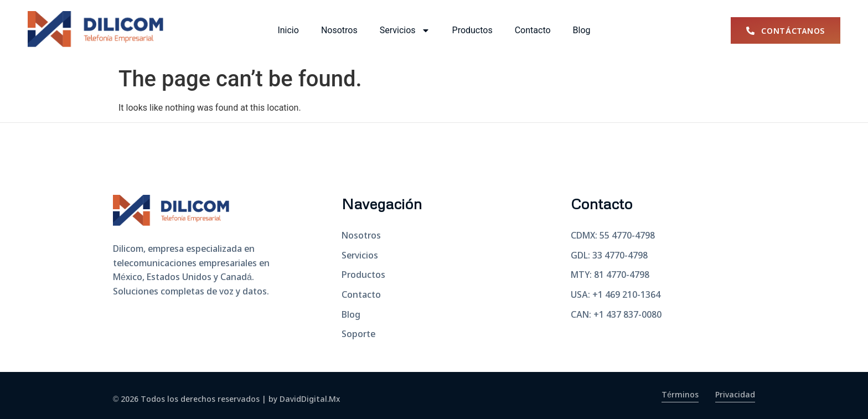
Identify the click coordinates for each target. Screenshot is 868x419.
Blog (582, 30)
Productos (472, 30)
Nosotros (339, 30)
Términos (680, 395)
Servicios (405, 30)
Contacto (533, 30)
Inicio (288, 30)
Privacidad (735, 395)
